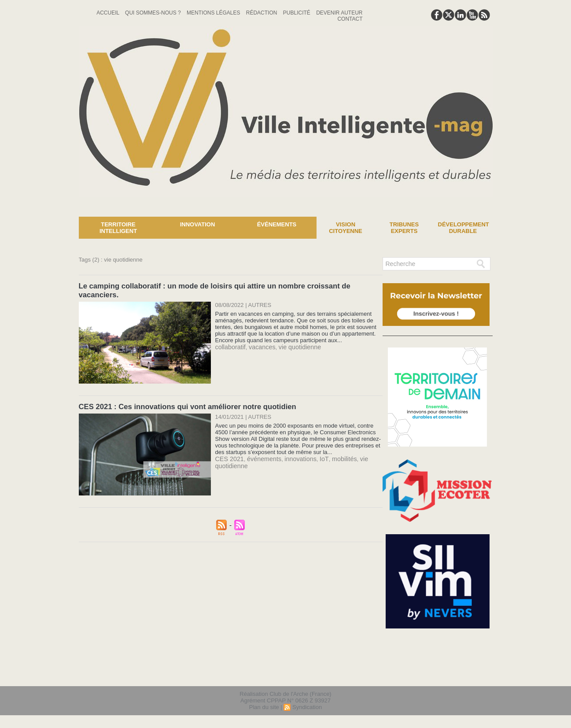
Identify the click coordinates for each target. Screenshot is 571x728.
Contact (350, 19)
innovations (293, 448)
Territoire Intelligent (118, 228)
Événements (277, 224)
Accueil (109, 13)
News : (10, 210)
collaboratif (229, 337)
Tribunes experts (404, 228)
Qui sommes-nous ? (154, 13)
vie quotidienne (293, 337)
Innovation (198, 224)
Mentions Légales (214, 13)
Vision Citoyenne (346, 228)
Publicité (297, 13)
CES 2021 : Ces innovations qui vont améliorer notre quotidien (183, 397)
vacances (258, 337)
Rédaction (262, 13)
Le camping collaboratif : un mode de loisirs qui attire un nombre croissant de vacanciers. (230, 286)
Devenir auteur (339, 13)
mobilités (333, 448)
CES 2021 (228, 448)
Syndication (307, 708)
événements (260, 448)
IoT (315, 448)
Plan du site (264, 708)
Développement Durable (464, 228)
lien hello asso (464, 674)
